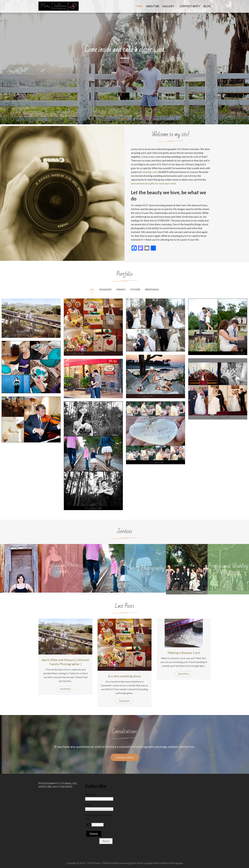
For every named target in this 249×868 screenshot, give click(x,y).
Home (139, 6)
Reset (106, 841)
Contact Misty (190, 6)
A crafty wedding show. (125, 676)
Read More (65, 689)
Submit (94, 834)
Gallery (168, 6)
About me (153, 6)
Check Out (123, 76)
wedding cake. (150, 172)
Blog (207, 6)
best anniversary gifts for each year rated (153, 183)
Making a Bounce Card (184, 653)
